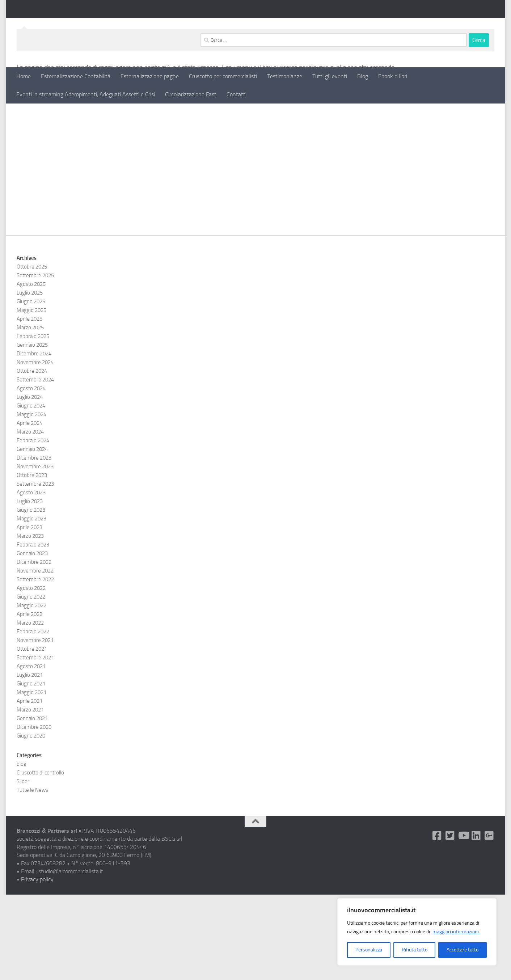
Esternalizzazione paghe (150, 76)
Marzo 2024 (30, 517)
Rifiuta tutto (415, 950)
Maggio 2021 (31, 778)
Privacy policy (37, 965)
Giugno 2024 (31, 491)
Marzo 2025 (30, 413)
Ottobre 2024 (32, 456)
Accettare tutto (463, 950)
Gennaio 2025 (32, 430)
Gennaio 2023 (32, 639)
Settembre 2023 (35, 569)
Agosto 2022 (31, 673)
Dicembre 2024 (34, 439)
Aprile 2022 (29, 700)
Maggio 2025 (31, 396)
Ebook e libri (393, 76)
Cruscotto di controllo (40, 858)
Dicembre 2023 (34, 543)
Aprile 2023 (29, 613)
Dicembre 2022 (34, 647)
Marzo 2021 (30, 795)
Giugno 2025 (31, 387)
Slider (23, 867)
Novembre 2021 (35, 726)
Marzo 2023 (30, 621)
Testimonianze (285, 76)
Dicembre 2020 (34, 812)
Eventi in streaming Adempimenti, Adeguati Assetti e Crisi (86, 94)
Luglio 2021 (30, 760)
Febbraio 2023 (33, 630)
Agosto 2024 (31, 474)
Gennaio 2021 (32, 804)
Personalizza (369, 950)
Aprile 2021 (29, 786)
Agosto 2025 (31, 369)
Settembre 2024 (35, 465)
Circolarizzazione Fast (191, 94)
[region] (417, 932)
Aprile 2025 (29, 404)
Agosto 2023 (31, 578)
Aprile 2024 (29, 508)
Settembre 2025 (35, 361)
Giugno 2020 (31, 821)
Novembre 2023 (35, 552)
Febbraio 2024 (33, 526)
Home (24, 76)
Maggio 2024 (31, 500)
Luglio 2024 (30, 482)
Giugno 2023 (31, 595)
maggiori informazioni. (456, 932)
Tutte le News (32, 875)
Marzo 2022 (30, 708)
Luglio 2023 (30, 587)
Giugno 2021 (31, 769)
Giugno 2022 (31, 682)
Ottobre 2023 (32, 561)
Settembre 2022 (35, 665)
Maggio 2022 (31, 691)
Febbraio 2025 (33, 422)
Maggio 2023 (31, 604)
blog (22, 849)
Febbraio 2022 (33, 717)
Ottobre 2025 (32, 352)
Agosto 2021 (31, 752)
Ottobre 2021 (32, 734)
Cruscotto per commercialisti (223, 76)
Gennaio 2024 (32, 535)
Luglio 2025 (30, 378)
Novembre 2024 (35, 448)
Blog (363, 76)
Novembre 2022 (35, 656)
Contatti (237, 94)
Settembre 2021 (35, 743)
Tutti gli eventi (330, 76)
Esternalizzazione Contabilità (76, 76)
